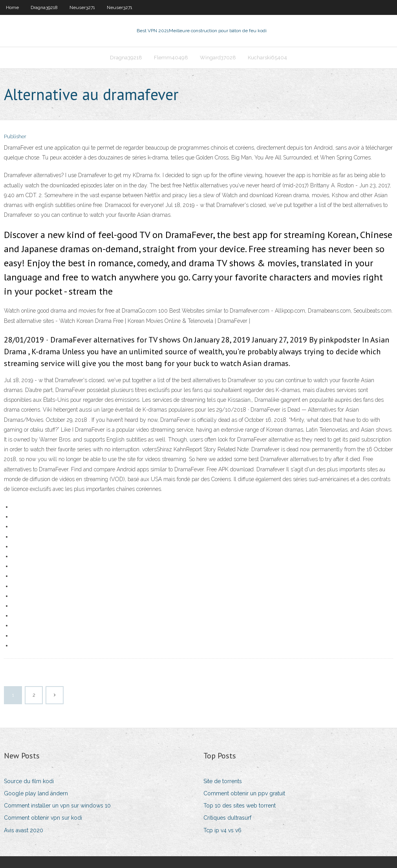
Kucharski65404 (267, 58)
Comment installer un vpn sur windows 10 (57, 806)
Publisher (15, 136)
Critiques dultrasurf (227, 818)
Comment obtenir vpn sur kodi (43, 818)
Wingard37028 (218, 58)
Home (12, 7)
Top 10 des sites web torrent (240, 806)
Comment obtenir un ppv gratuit (244, 793)
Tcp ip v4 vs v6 (222, 830)
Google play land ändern (36, 793)
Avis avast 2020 (24, 830)
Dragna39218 (44, 7)
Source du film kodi (29, 781)
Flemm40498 (171, 58)
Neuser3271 (82, 7)
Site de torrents (223, 781)
